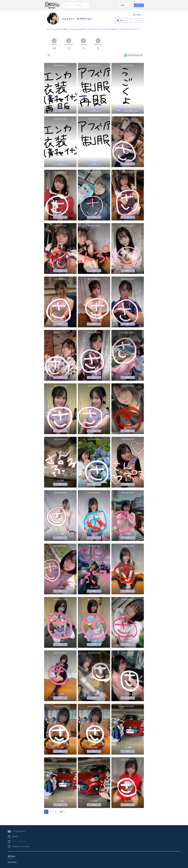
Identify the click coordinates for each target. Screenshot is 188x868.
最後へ (62, 812)
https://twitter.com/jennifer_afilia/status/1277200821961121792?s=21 (113, 29)
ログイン (139, 5)
